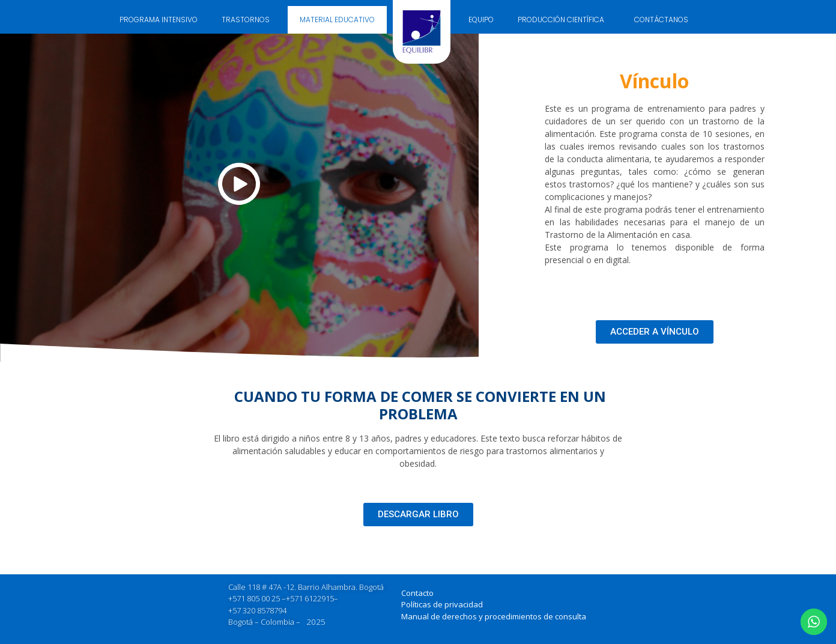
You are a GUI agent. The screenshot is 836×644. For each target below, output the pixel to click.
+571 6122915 (310, 598)
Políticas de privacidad (442, 604)
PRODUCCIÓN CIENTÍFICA (564, 20)
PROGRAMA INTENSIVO (159, 20)
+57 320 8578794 (257, 610)
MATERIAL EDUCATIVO (337, 20)
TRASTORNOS (249, 20)
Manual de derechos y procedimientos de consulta (494, 616)
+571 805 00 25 (254, 598)
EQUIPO (481, 20)
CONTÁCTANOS (661, 20)
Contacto (417, 593)
